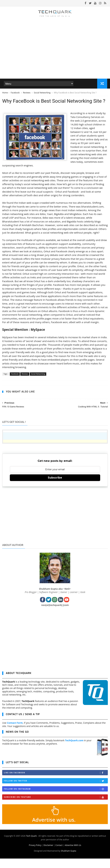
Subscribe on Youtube (56, 807)
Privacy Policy (35, 855)
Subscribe (55, 487)
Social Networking (42, 93)
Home (5, 93)
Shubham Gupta (68, 860)
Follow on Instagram (56, 798)
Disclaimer (48, 855)
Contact (59, 855)
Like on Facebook (56, 782)
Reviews (27, 93)
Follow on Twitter (56, 790)
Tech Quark (31, 845)
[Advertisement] (55, 524)
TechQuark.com (74, 750)
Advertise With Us (73, 855)
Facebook (15, 93)
